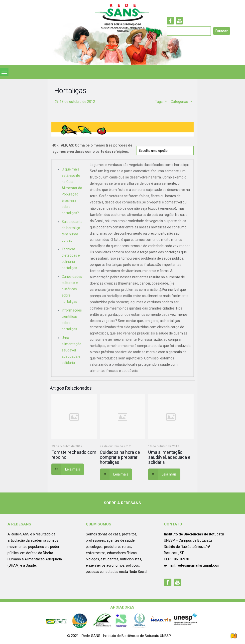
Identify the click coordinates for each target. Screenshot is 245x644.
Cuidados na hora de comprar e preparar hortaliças (120, 457)
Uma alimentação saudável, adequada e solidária (71, 350)
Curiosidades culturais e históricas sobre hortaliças (72, 289)
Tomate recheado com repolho (74, 455)
